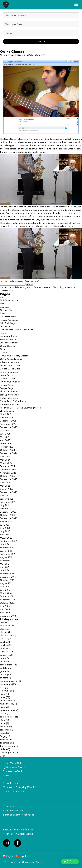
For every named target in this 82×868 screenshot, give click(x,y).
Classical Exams (8, 317)
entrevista (5, 661)
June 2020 (5, 528)
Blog (2, 304)
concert (4, 648)
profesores (5, 726)
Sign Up (41, 41)
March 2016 (6, 593)
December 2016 (8, 577)
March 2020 (6, 538)
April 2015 (5, 609)
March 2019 (6, 544)
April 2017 (5, 567)
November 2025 (8, 424)
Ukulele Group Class (10, 369)
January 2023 (7, 489)
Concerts (5, 652)
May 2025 (5, 437)
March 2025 (6, 443)
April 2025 (5, 440)
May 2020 (5, 531)
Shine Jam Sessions (9, 391)
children (4, 629)
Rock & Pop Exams (9, 320)
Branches (4, 307)
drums (3, 658)
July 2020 (5, 525)
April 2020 (5, 535)
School (3, 733)
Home (3, 333)
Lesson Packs (6, 375)
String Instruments (9, 398)
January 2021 (6, 509)
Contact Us (6, 310)
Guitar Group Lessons (11, 359)
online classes (17, 281)
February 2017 (7, 574)
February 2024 (7, 466)
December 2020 (8, 512)
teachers (4, 743)
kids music (5, 691)
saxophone (5, 730)
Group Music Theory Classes (14, 356)
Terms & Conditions (10, 404)
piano (3, 723)
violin (2, 756)
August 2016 (6, 583)
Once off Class (8, 378)
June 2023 (5, 482)
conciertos (5, 655)
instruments (6, 684)
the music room (8, 746)
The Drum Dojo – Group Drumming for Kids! (21, 408)
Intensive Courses (9, 372)
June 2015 (5, 606)
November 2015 (8, 600)
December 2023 (8, 469)
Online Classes (12, 52)
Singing (4, 736)
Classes (4, 639)
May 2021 (5, 505)
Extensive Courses (9, 343)
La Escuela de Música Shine (45, 287)
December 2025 (8, 421)
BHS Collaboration (9, 300)
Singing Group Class (10, 365)
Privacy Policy (7, 385)
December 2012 (8, 616)
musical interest (8, 710)
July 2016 (4, 587)
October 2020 (7, 515)
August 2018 (6, 557)
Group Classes (7, 346)
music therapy (7, 704)
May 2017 (5, 564)
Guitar (3, 674)
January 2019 (6, 551)
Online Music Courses (11, 382)
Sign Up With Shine (9, 395)
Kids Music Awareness (11, 362)
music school (6, 700)
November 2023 (8, 473)
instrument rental (9, 681)
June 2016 (5, 590)
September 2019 (8, 541)
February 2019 (7, 548)
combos (4, 642)
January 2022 (7, 499)
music (3, 694)
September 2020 (9, 518)
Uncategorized (8, 752)
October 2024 (7, 450)
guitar (3, 671)
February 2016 (7, 596)
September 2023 (9, 479)
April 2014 (5, 613)
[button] (70, 861)
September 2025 (9, 427)
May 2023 (5, 486)
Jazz (2, 687)
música (3, 707)
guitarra (4, 678)
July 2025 (5, 430)
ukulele (3, 749)
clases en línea (7, 635)
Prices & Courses (8, 339)
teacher (4, 739)
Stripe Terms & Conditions (13, 401)
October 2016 (7, 580)
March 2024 (6, 463)
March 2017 (6, 570)
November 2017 (8, 561)
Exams (3, 313)
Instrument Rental (9, 336)
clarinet (4, 632)
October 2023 (7, 476)
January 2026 (7, 417)
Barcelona (5, 626)
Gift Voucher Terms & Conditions (16, 330)
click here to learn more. (62, 226)
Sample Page (7, 388)
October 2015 (7, 603)
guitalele (4, 668)
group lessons (7, 665)
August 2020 (6, 522)
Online (3, 713)
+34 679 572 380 (15, 810)
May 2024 (5, 460)
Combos (4, 352)
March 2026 (6, 414)
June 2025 (5, 434)
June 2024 (5, 456)
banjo (3, 622)
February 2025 (7, 447)
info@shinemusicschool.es (20, 815)
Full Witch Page (8, 323)
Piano (3, 720)
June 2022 (5, 496)
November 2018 (8, 554)
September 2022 (9, 492)
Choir (3, 349)
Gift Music (5, 326)
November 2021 (8, 502)
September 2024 (9, 453)
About (3, 297)
